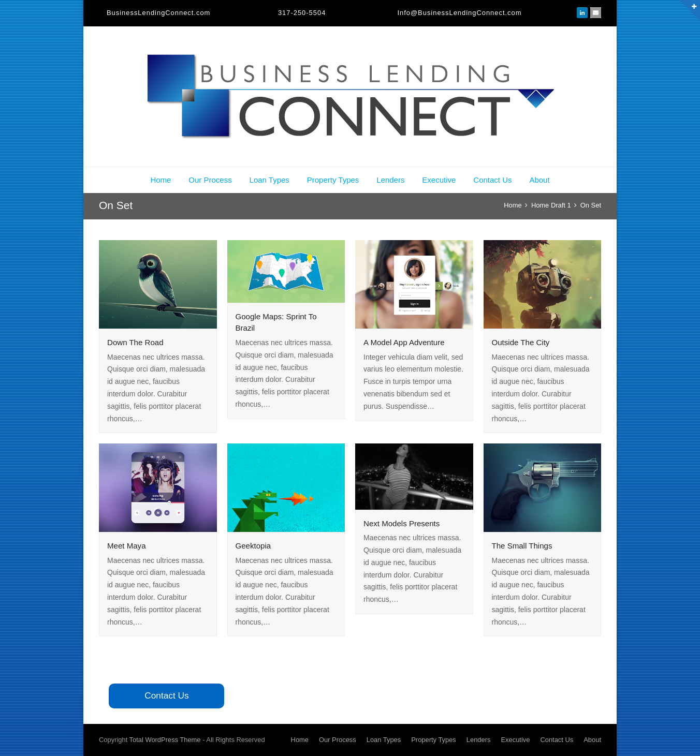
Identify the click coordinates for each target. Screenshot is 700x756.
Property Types (333, 180)
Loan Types (269, 180)
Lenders (390, 180)
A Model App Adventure (404, 342)
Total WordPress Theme (165, 740)
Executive (439, 180)
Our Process (210, 180)
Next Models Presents (402, 523)
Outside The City (521, 342)
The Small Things (522, 546)
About (539, 180)
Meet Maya (127, 546)
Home (161, 180)
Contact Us (492, 180)
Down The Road (135, 342)
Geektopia (253, 546)
